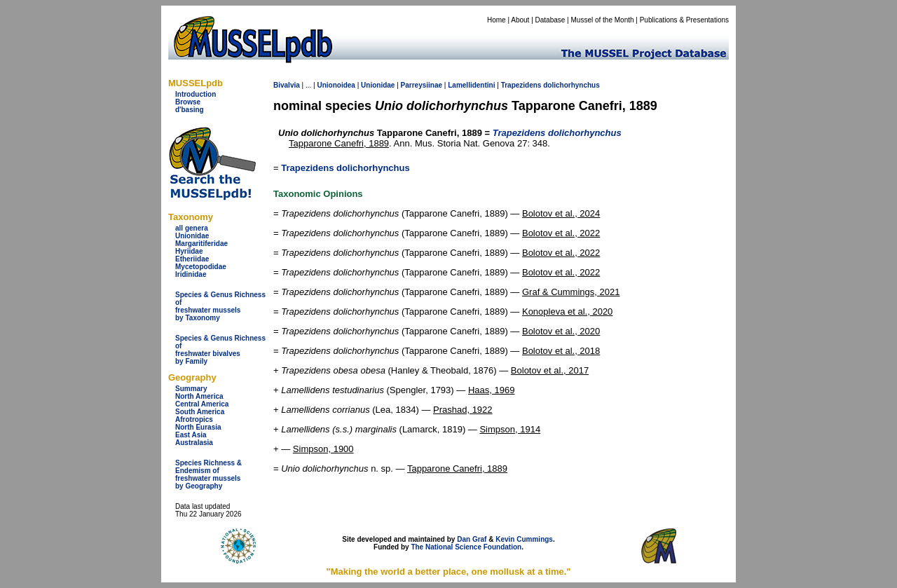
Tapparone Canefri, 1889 (339, 143)
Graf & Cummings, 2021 (571, 292)
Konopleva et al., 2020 (567, 312)
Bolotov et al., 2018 (561, 351)
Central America (202, 404)
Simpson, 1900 (323, 449)
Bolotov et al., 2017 (550, 370)
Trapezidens (521, 85)
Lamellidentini (471, 85)
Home (497, 20)
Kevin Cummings (524, 539)
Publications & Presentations (684, 20)
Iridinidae (191, 274)
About (520, 20)
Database (550, 20)
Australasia (194, 443)
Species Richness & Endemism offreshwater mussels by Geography (208, 474)
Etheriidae (192, 259)
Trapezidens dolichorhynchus (345, 168)
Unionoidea (336, 85)
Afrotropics (194, 419)
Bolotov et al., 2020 (561, 331)
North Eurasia (198, 427)
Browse (188, 102)
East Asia (191, 435)
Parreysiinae (422, 85)
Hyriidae (189, 251)
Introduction (196, 94)
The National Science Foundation (466, 547)
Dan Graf (472, 539)
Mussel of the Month (603, 20)
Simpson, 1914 (510, 429)
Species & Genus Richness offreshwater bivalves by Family (220, 350)
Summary (191, 389)
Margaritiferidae (201, 244)
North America (199, 396)
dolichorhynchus (571, 85)
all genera (192, 228)
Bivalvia (287, 85)
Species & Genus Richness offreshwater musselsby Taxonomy (220, 306)
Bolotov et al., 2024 (561, 213)
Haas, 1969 (492, 390)
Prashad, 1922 (463, 410)
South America (200, 412)
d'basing (190, 110)
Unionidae (192, 236)
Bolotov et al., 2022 (561, 233)
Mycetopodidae (201, 267)
